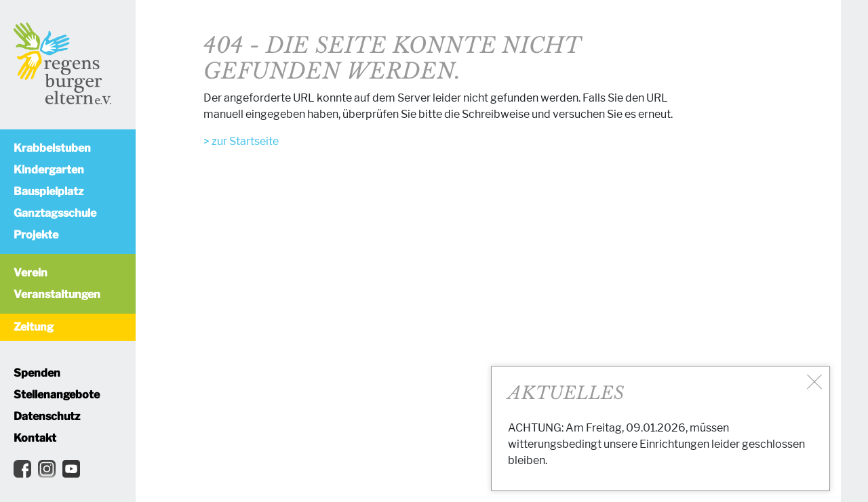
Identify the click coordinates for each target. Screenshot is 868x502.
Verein (31, 273)
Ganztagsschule (55, 213)
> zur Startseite (241, 141)
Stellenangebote (57, 395)
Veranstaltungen (57, 294)
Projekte (36, 235)
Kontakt (35, 438)
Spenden (37, 373)
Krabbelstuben (52, 148)
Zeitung (34, 327)
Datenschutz (47, 416)
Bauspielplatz (48, 191)
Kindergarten (49, 170)
